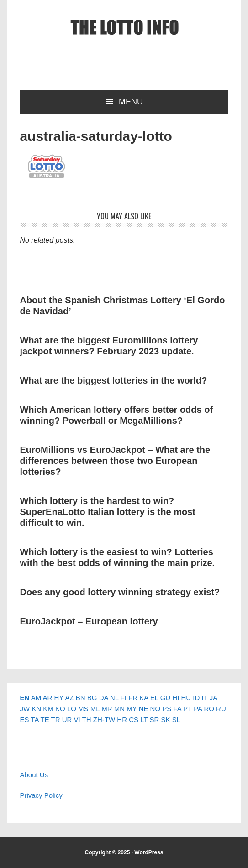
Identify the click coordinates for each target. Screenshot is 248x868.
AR (47, 698)
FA (177, 709)
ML (95, 709)
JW (25, 709)
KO (60, 709)
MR (107, 709)
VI (77, 720)
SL (176, 720)
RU (221, 709)
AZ (69, 698)
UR (67, 720)
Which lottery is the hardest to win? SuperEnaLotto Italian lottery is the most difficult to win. (108, 512)
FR (133, 698)
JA (214, 698)
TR (56, 720)
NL (114, 698)
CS (134, 720)
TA (34, 720)
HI (176, 698)
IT (204, 698)
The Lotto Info (124, 27)
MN (119, 709)
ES (24, 720)
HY (59, 698)
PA (198, 709)
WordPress (149, 852)
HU (186, 698)
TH (87, 720)
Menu (131, 102)
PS (167, 709)
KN (36, 709)
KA (144, 698)
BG (92, 698)
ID (196, 698)
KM (48, 709)
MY (132, 709)
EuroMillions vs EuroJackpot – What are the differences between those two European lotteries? (115, 461)
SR (155, 720)
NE (144, 709)
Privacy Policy (41, 795)
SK (166, 720)
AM (36, 698)
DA (104, 698)
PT (187, 709)
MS (83, 709)
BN (81, 698)
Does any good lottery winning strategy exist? (120, 592)
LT (144, 720)
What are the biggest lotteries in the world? (113, 380)
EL (154, 698)
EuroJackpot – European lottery (89, 621)
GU (166, 698)
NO (156, 709)
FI (124, 698)
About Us (34, 775)
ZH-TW (104, 720)
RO (209, 709)
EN (24, 698)
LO (72, 709)
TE (45, 720)
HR (122, 720)
